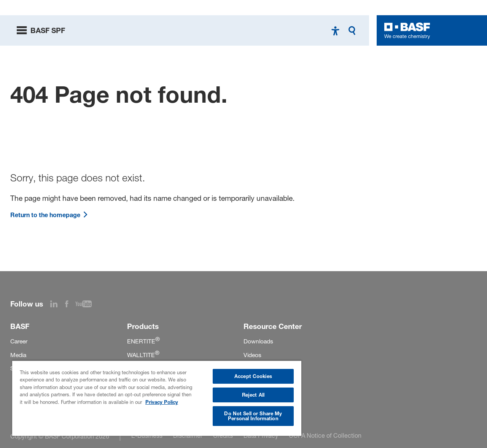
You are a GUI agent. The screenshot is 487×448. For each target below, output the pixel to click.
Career (19, 341)
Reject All (253, 395)
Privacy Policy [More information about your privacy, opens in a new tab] (162, 402)
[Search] (354, 31)
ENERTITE (143, 341)
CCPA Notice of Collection (325, 435)
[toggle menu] (41, 30)
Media (18, 355)
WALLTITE (143, 355)
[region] (157, 398)
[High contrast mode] (335, 31)
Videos (252, 355)
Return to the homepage (49, 215)
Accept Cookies (253, 376)
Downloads (258, 341)
